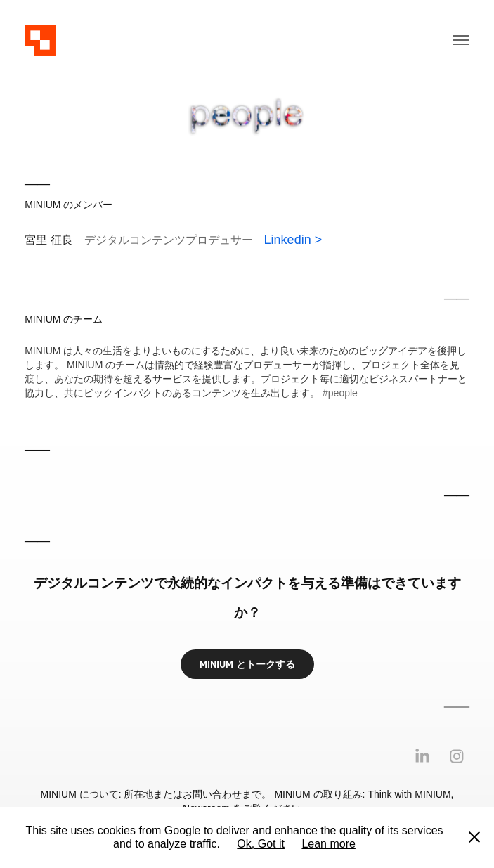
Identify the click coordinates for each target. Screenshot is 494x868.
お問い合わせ (212, 794)
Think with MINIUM (409, 794)
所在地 (138, 794)
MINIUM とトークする (247, 664)
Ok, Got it (261, 844)
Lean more (329, 844)
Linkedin (288, 240)
